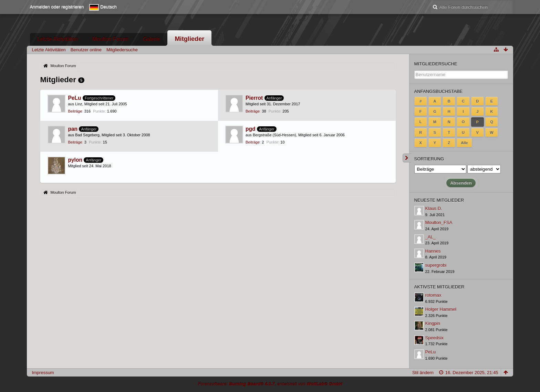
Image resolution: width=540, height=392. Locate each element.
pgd (251, 129)
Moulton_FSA (439, 223)
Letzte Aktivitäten (58, 39)
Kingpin (433, 323)
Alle (464, 143)
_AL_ (430, 237)
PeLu (74, 98)
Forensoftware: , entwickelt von (270, 384)
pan (73, 129)
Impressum (43, 373)
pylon (75, 160)
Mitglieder (189, 39)
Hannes (433, 251)
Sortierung (429, 159)
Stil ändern (423, 373)
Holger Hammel (441, 309)
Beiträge (75, 111)
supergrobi (436, 265)
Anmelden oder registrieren (57, 7)
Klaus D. (434, 208)
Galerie (152, 39)
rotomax (433, 295)
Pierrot (254, 98)
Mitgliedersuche (436, 64)
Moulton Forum (110, 39)
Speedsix (434, 338)
